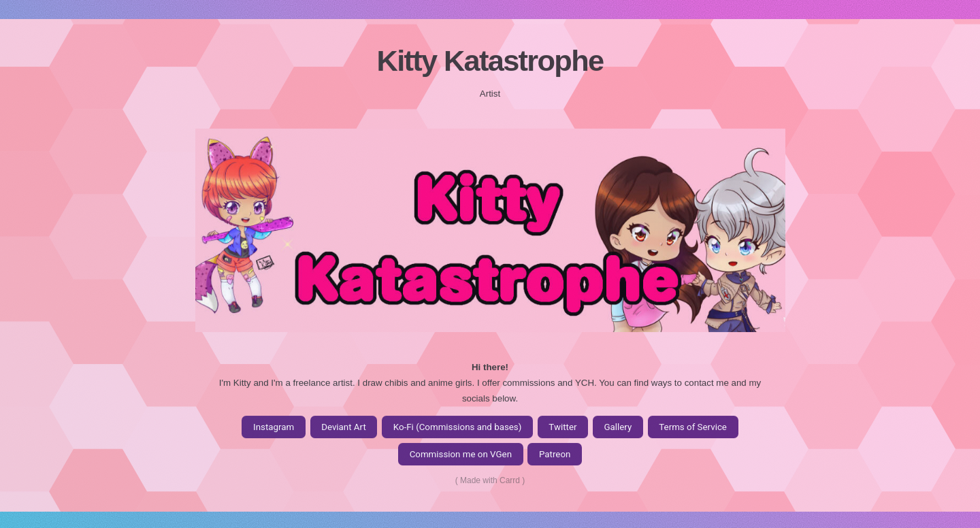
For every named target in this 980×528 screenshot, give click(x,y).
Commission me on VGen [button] (461, 456)
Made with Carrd (490, 482)
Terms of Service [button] (693, 428)
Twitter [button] (562, 428)
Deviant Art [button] (344, 428)
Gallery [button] (618, 428)
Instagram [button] (274, 428)
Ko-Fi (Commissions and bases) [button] (458, 428)
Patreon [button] (555, 456)
